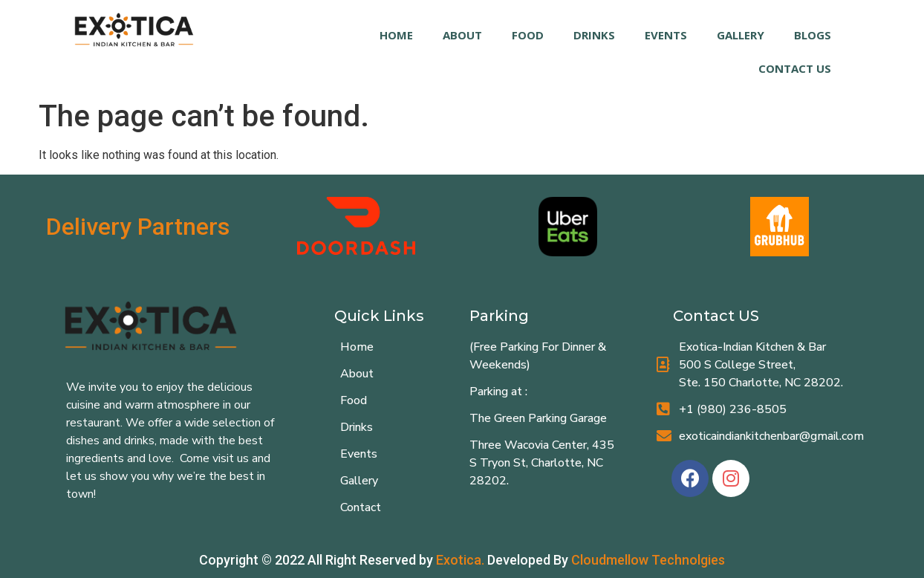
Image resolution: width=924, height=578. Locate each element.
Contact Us (795, 68)
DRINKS (594, 35)
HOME (396, 35)
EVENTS (666, 35)
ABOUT (462, 35)
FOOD (528, 35)
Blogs (813, 35)
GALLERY (741, 35)
